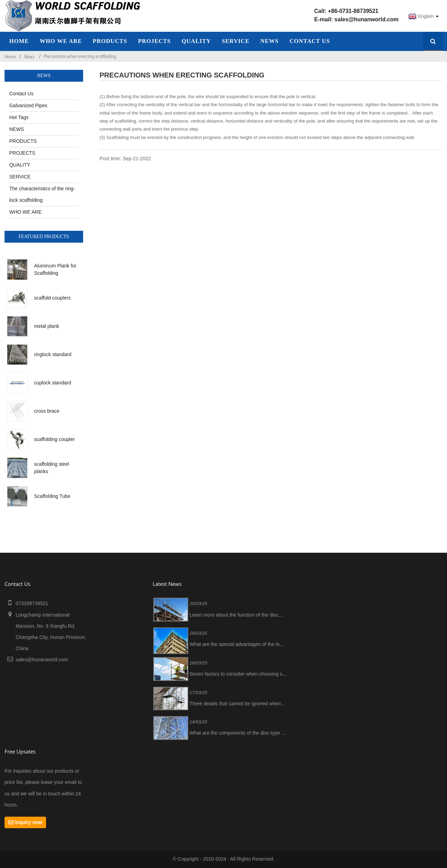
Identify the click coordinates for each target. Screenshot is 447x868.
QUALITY (196, 41)
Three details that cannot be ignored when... (237, 704)
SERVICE (236, 41)
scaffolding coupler (54, 439)
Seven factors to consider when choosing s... (238, 674)
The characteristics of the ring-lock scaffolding (42, 194)
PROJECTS (154, 41)
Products (110, 41)
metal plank (47, 326)
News (29, 57)
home (19, 41)
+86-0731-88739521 (353, 11)
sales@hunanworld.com (367, 19)
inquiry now (28, 822)
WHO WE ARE (61, 41)
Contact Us (310, 41)
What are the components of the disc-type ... (238, 733)
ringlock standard (53, 354)
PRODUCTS (23, 141)
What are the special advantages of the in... (237, 644)
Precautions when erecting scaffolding (80, 56)
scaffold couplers (53, 298)
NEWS (270, 41)
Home (10, 57)
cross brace (47, 411)
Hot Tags (19, 117)
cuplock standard (53, 383)
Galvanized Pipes (28, 105)
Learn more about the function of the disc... (236, 615)
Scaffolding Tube (52, 496)
